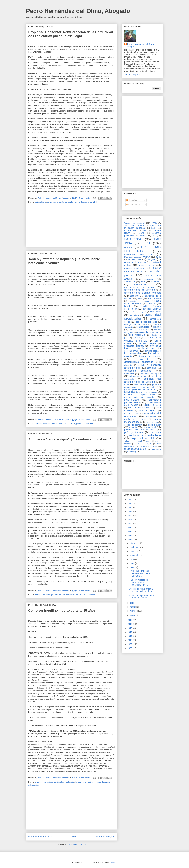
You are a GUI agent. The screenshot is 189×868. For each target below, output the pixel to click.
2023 (130, 511)
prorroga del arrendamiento (139, 430)
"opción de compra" (134, 223)
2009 (130, 644)
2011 (130, 636)
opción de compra (133, 425)
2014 (130, 624)
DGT (145, 231)
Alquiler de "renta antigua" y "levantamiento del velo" (70, 439)
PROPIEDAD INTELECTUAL (139, 254)
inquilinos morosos (152, 405)
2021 (130, 520)
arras (143, 282)
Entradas (131, 200)
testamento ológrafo (144, 444)
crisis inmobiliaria (137, 335)
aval (140, 298)
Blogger (113, 862)
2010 (130, 640)
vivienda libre (89, 595)
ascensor (134, 296)
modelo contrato (132, 413)
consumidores (143, 327)
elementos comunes (83, 202)
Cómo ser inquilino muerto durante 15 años (62, 611)
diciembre (135, 543)
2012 (130, 632)
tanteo (148, 441)
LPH (95, 202)
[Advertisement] (72, 226)
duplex (71, 202)
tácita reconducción (135, 449)
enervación (129, 374)
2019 (130, 528)
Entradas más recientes (40, 837)
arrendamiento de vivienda (140, 290)
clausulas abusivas (152, 309)
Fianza (141, 233)
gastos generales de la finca (140, 389)
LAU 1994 (71, 424)
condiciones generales (146, 322)
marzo (133, 607)
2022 (130, 516)
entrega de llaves (137, 376)
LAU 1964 (58, 595)
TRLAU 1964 (134, 259)
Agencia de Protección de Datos (142, 227)
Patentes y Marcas (132, 257)
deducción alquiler (148, 343)
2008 (130, 648)
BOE (153, 228)
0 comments (85, 198)
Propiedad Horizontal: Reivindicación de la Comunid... (140, 573)
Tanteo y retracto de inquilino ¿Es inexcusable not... (139, 582)
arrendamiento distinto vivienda (142, 293)
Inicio (74, 837)
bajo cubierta (41, 202)
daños (136, 338)
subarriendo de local (133, 441)
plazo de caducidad (85, 424)
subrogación (34, 785)
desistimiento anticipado (139, 362)
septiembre (135, 555)
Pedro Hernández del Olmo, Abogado (78, 11)
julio (132, 559)
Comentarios (133, 205)
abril (132, 603)
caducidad (145, 306)
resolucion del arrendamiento (145, 435)
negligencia (151, 416)
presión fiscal (149, 427)
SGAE (158, 257)
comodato (134, 315)
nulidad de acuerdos (135, 419)
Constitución (130, 230)
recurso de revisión (103, 782)
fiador (127, 385)
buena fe (151, 303)
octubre (134, 551)
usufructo (156, 449)
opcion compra (152, 422)
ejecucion (152, 368)
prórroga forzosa (134, 432)
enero (133, 615)
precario (133, 427)
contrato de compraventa (149, 332)
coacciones (155, 311)
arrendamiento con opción (139, 287)
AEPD (154, 223)
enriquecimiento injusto (150, 374)
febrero (133, 611)
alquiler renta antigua (44, 782)
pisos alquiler (154, 425)
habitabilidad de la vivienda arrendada (141, 392)
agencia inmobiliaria (134, 268)
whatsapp (132, 452)
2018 (130, 532)
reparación (156, 433)
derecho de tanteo (43, 424)
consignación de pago (135, 324)
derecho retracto (59, 424)
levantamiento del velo (73, 595)
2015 (130, 620)
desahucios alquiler (150, 356)
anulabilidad (130, 282)
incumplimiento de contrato (139, 397)
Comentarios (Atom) (78, 844)
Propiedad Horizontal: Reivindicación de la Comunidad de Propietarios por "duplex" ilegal (71, 34)
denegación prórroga (44, 595)
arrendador (156, 282)
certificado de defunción (64, 782)
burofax (128, 306)
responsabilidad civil (142, 438)
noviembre (135, 547)
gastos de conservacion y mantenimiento (142, 386)
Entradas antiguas (106, 837)
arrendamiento (142, 284)
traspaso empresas (148, 446)
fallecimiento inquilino (85, 782)
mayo (133, 567)
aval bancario (154, 298)
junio (132, 563)
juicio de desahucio (139, 408)
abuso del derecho (135, 262)
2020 (130, 524)
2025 (130, 503)
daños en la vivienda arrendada (142, 339)
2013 (130, 628)
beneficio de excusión (139, 301)
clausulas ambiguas (137, 312)
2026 (130, 499)
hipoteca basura (148, 395)
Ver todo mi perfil (132, 74)
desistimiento (143, 359)
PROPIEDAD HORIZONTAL (142, 249)
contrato (157, 327)
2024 (130, 507)
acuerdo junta (147, 265)
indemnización (132, 400)
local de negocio (148, 410)
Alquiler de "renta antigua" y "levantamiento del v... (141, 590)
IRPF (142, 236)
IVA (154, 236)
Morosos (128, 247)
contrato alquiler (138, 330)
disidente (128, 365)
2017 (130, 536)
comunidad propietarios (57, 202)
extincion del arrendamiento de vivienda (142, 380)
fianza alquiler (140, 385)
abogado (152, 259)
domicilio (142, 365)
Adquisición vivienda (134, 226)
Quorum (147, 257)
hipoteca (128, 394)
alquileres (149, 279)
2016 (130, 540)
